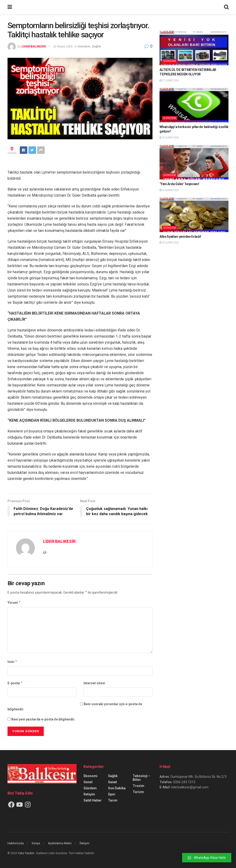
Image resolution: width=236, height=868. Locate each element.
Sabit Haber (93, 800)
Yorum (14, 603)
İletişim (89, 794)
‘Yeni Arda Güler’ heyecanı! (179, 184)
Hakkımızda (16, 843)
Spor (112, 794)
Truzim (138, 786)
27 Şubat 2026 (169, 80)
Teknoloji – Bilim (142, 778)
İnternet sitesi (94, 683)
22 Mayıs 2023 (63, 46)
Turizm (138, 792)
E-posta (15, 683)
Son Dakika (117, 788)
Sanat (112, 782)
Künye (36, 843)
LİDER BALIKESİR (34, 46)
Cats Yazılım (26, 853)
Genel (88, 782)
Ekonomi (90, 776)
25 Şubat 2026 (169, 138)
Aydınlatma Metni (60, 843)
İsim (12, 662)
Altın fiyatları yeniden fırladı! (180, 237)
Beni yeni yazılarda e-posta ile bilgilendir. (43, 719)
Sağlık (96, 46)
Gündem (84, 46)
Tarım (113, 800)
